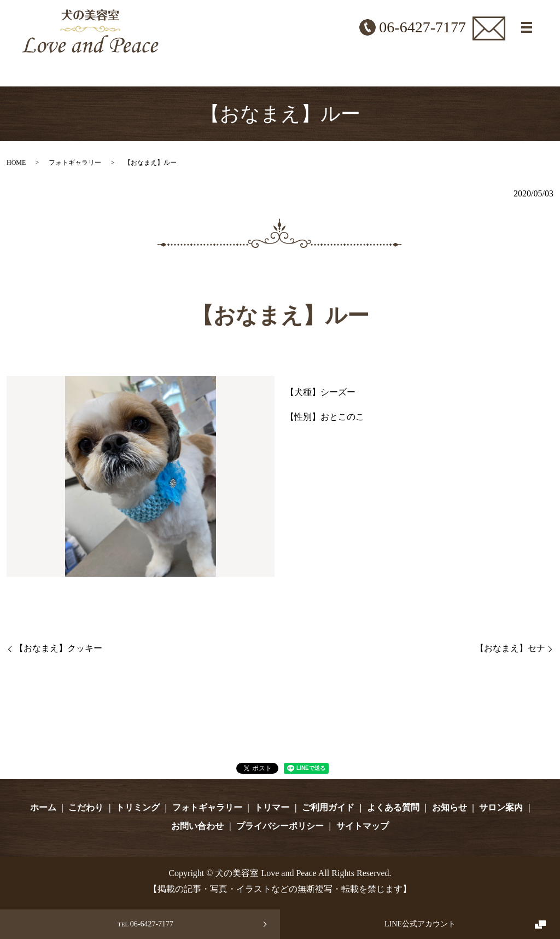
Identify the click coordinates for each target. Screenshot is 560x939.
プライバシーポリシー (280, 826)
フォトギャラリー (75, 163)
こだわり (86, 807)
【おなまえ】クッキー (59, 648)
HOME (16, 163)
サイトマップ (363, 826)
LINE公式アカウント (420, 924)
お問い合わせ (197, 826)
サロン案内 (501, 807)
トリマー (272, 807)
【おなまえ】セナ (510, 648)
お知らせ (450, 807)
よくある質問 (393, 807)
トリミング (138, 807)
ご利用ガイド (328, 807)
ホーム (43, 807)
